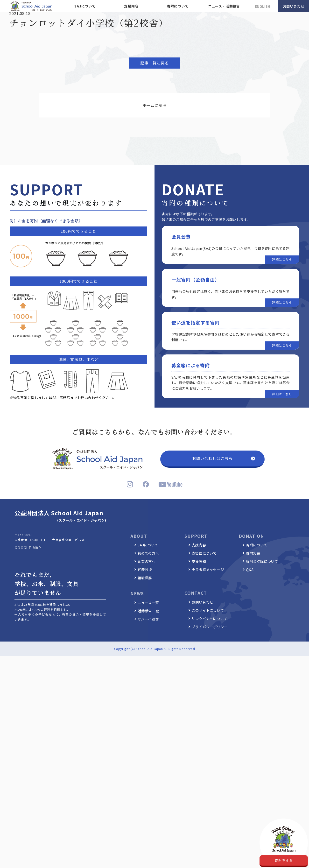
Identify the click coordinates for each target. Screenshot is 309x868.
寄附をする (284, 860)
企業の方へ (147, 561)
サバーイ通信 (148, 619)
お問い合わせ (294, 6)
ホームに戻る (155, 105)
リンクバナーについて (209, 618)
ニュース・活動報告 (224, 6)
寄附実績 (253, 553)
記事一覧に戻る (154, 63)
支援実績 (199, 561)
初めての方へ (148, 553)
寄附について (178, 6)
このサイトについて (208, 610)
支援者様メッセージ (208, 569)
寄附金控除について (262, 561)
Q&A (250, 569)
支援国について (204, 553)
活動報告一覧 (148, 611)
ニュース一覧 (148, 603)
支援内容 (131, 6)
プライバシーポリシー (210, 627)
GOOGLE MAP (28, 548)
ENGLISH (263, 6)
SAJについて (85, 6)
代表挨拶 (145, 569)
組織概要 (145, 578)
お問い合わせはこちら (212, 458)
